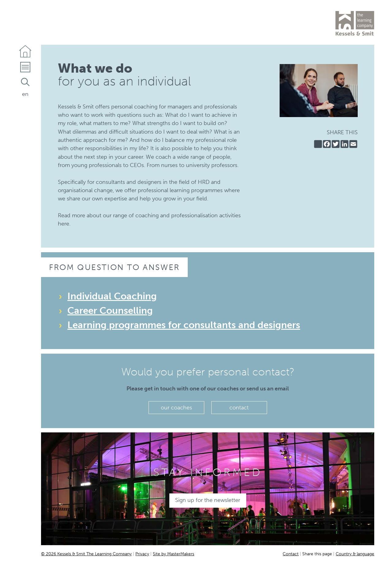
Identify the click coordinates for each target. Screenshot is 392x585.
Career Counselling (110, 311)
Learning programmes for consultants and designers (184, 325)
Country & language (355, 554)
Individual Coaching (112, 296)
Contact (291, 554)
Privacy (142, 554)
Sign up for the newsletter (208, 500)
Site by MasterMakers (173, 554)
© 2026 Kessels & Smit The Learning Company (86, 554)
